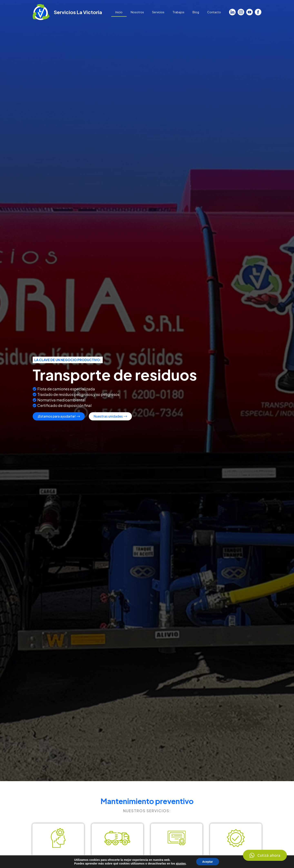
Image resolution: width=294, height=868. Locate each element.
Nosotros (137, 12)
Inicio (119, 12)
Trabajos (178, 12)
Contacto (214, 12)
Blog (196, 12)
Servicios (158, 12)
